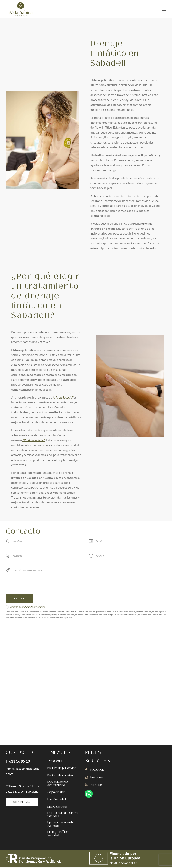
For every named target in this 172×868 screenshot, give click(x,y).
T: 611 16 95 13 (18, 761)
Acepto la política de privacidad (27, 607)
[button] (164, 9)
